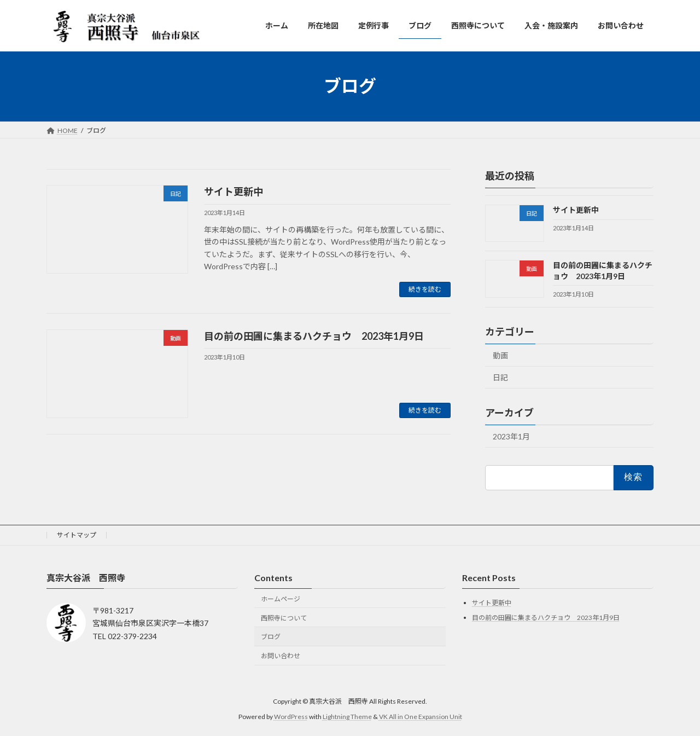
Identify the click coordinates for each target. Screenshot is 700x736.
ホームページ (281, 599)
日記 (500, 377)
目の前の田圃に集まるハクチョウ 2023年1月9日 (314, 336)
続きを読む (425, 289)
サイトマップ (77, 535)
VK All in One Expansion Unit (421, 717)
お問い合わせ (281, 656)
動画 (500, 355)
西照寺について (284, 618)
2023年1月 (511, 436)
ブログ (271, 637)
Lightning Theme (347, 717)
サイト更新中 (234, 192)
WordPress (291, 717)
